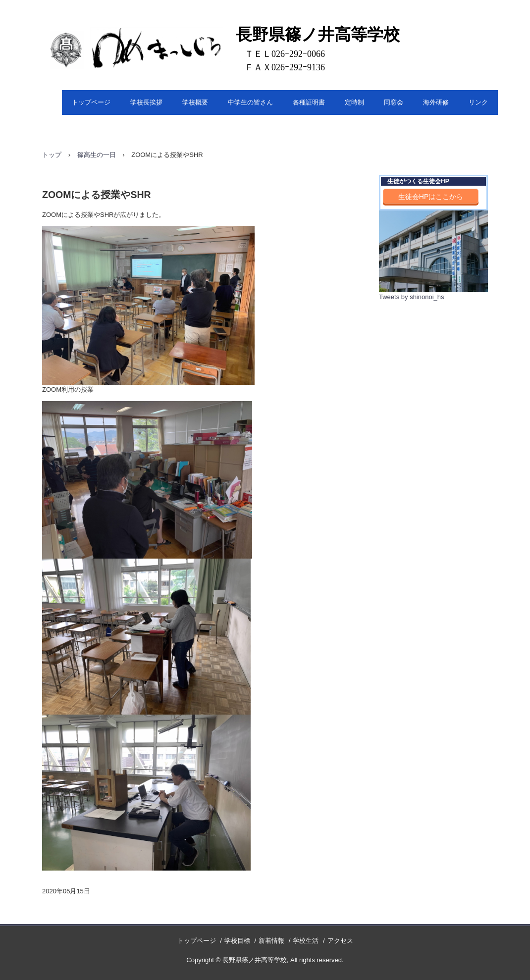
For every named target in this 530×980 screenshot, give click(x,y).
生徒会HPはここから (431, 197)
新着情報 (271, 941)
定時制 (354, 102)
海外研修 (436, 102)
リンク (478, 102)
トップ (52, 155)
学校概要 (195, 102)
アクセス (340, 941)
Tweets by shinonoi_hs (412, 297)
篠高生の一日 (97, 155)
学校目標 (237, 941)
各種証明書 (309, 102)
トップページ (91, 102)
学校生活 (306, 941)
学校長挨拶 (146, 102)
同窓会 (394, 102)
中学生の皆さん (250, 102)
